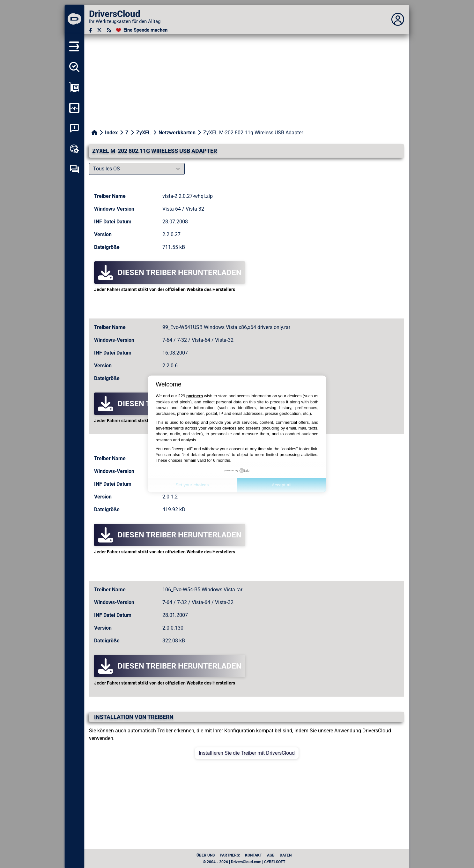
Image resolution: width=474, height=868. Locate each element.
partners (195, 396)
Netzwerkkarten (177, 133)
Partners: (230, 855)
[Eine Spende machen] (142, 30)
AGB (271, 855)
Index (111, 133)
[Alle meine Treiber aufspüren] (74, 67)
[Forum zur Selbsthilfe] (74, 169)
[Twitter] (99, 30)
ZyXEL (144, 133)
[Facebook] (90, 30)
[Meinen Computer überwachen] (74, 108)
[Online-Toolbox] (74, 149)
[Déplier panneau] (398, 19)
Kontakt (253, 855)
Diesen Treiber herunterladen (170, 273)
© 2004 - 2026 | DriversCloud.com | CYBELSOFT (244, 862)
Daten (286, 855)
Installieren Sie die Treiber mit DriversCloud (247, 753)
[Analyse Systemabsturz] (74, 128)
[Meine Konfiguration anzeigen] (74, 87)
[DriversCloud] (74, 19)
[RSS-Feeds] (109, 30)
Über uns (206, 855)
